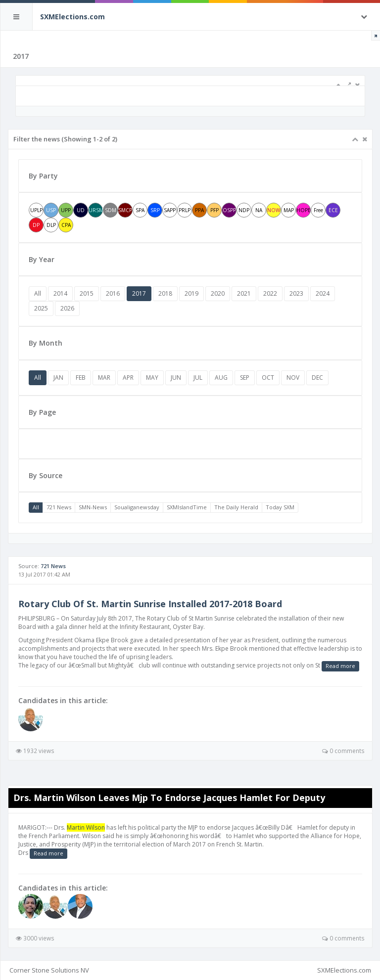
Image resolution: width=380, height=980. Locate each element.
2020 (218, 293)
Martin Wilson (86, 827)
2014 (60, 293)
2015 (87, 293)
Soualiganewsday (137, 507)
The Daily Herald (236, 507)
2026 (67, 308)
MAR (104, 378)
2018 (165, 293)
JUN (176, 378)
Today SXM (280, 507)
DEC (317, 378)
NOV (293, 378)
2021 (244, 293)
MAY (152, 378)
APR (128, 378)
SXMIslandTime (187, 507)
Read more (340, 666)
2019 (191, 293)
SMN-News (93, 507)
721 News (59, 507)
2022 (270, 293)
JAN (58, 378)
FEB (81, 378)
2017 (139, 293)
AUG (221, 378)
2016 (113, 293)
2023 (296, 293)
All (38, 293)
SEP (245, 378)
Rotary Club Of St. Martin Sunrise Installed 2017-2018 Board (150, 604)
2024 (323, 293)
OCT (268, 378)
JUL (198, 378)
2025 (41, 308)
